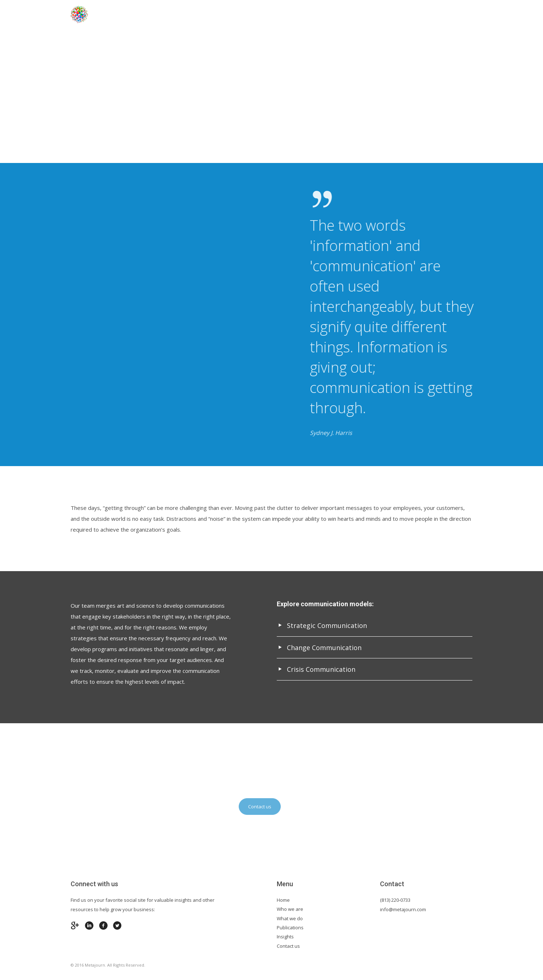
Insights (285, 937)
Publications (290, 927)
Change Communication (319, 648)
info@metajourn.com (403, 909)
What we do (290, 918)
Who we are (290, 909)
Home (188, 14)
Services (331, 14)
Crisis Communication (316, 669)
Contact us (456, 14)
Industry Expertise (278, 14)
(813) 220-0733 (395, 900)
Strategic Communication (322, 625)
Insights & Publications (391, 14)
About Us (223, 14)
